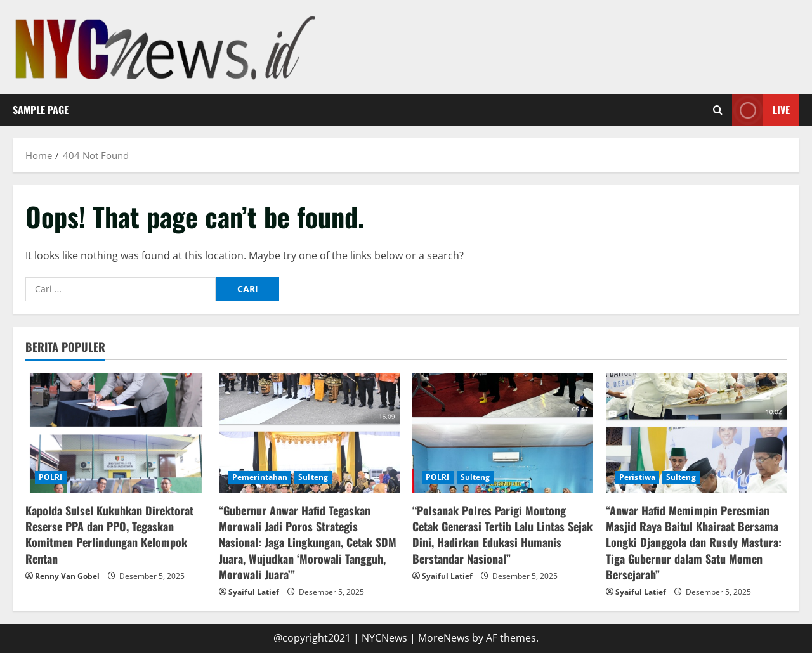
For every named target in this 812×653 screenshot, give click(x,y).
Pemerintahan (260, 477)
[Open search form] (718, 110)
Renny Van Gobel (67, 576)
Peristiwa (637, 477)
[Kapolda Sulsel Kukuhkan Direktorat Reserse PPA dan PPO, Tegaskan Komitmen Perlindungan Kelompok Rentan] (116, 433)
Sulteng (313, 477)
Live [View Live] (761, 110)
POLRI (51, 477)
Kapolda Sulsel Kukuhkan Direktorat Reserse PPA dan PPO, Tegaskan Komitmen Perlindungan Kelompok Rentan (109, 534)
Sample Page (41, 110)
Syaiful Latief (254, 592)
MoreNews (444, 638)
